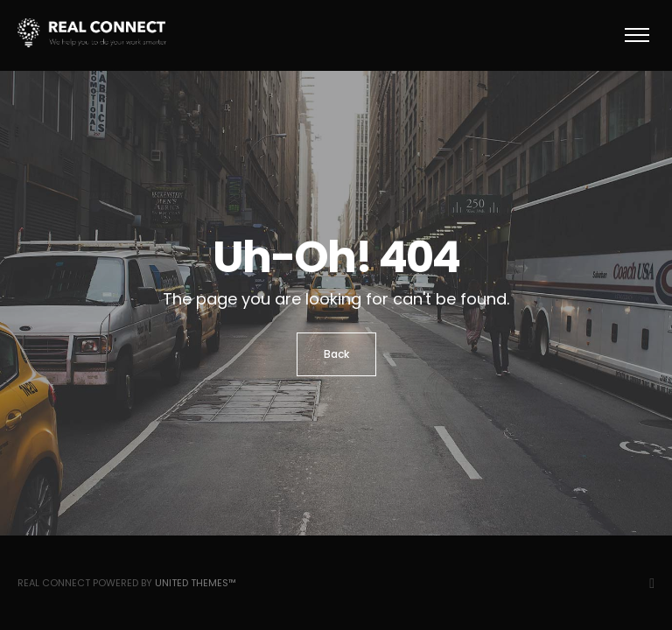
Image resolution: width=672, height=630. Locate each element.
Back (336, 354)
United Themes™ (196, 583)
